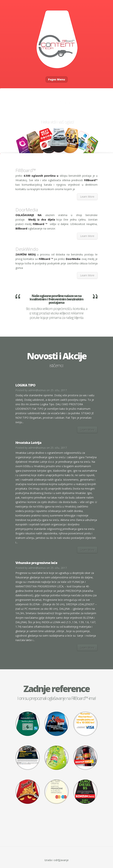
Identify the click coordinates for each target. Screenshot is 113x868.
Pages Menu (57, 79)
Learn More (87, 197)
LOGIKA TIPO (25, 385)
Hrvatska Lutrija (28, 443)
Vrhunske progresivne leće (36, 563)
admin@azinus (37, 390)
